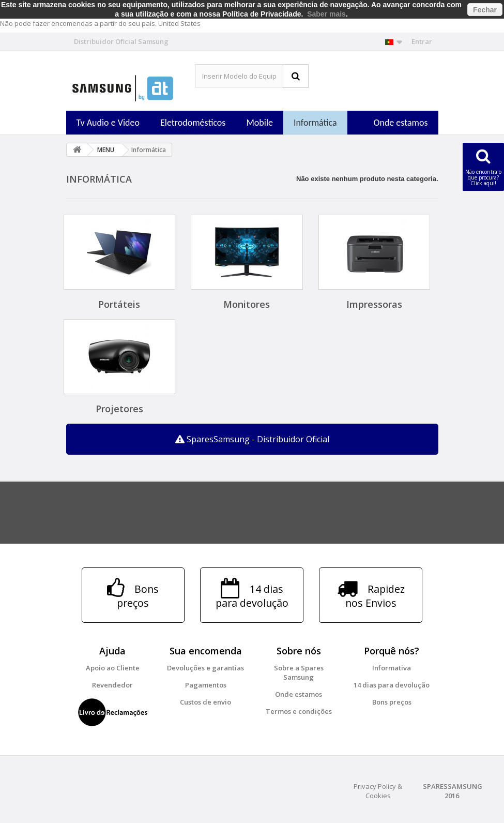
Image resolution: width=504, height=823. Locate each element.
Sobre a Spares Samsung (299, 672)
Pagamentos (206, 685)
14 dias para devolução (392, 685)
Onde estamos (401, 123)
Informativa (392, 668)
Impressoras (374, 304)
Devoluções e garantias (205, 668)
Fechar (485, 10)
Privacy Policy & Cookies (378, 791)
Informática (315, 123)
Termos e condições (299, 711)
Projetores (119, 409)
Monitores (247, 304)
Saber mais (326, 14)
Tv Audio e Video (108, 123)
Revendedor (112, 685)
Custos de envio (205, 702)
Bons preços (392, 702)
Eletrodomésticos (193, 123)
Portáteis (119, 304)
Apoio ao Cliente (113, 668)
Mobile (259, 123)
